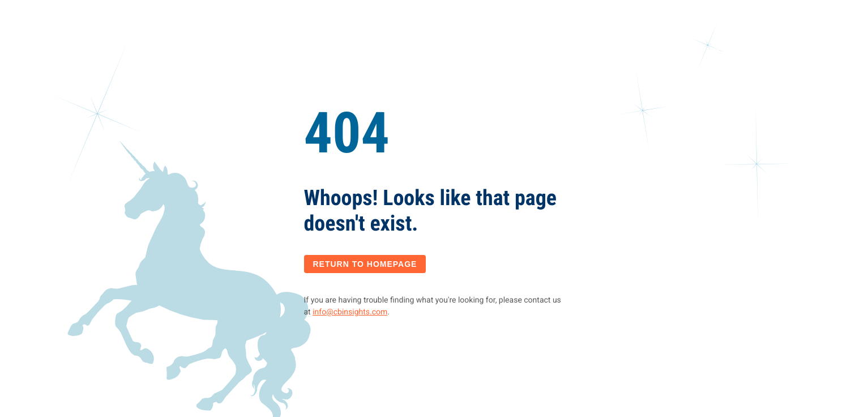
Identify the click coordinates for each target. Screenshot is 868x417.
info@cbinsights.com (350, 312)
